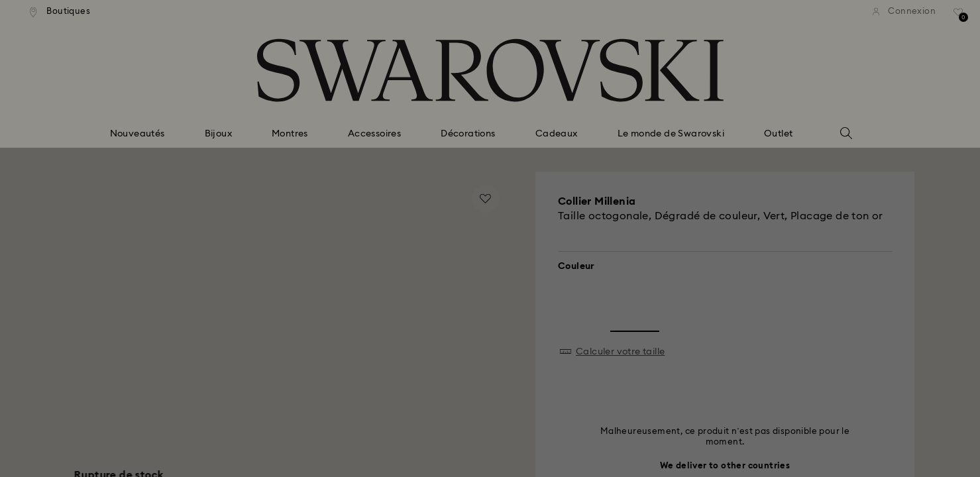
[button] (708, 153)
